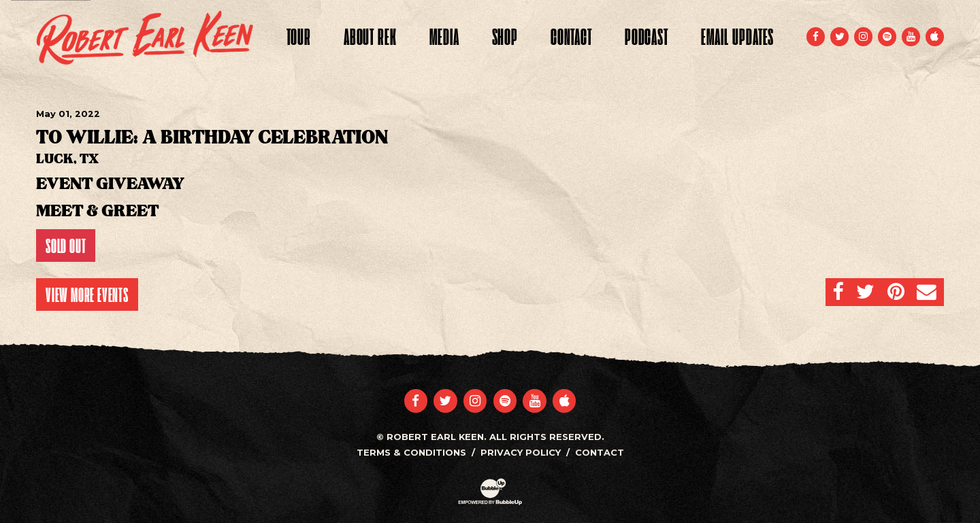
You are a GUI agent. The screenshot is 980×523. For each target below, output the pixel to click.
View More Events (87, 294)
